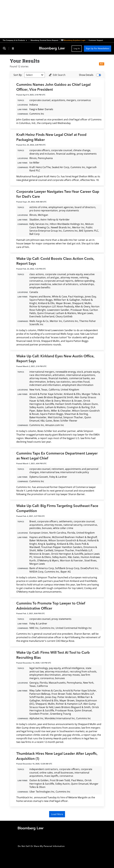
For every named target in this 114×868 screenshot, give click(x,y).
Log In (77, 49)
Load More (57, 814)
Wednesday (64, 123)
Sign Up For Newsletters (98, 49)
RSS (102, 64)
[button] (16, 40)
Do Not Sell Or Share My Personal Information (41, 846)
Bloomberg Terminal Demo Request (44, 40)
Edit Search (57, 75)
